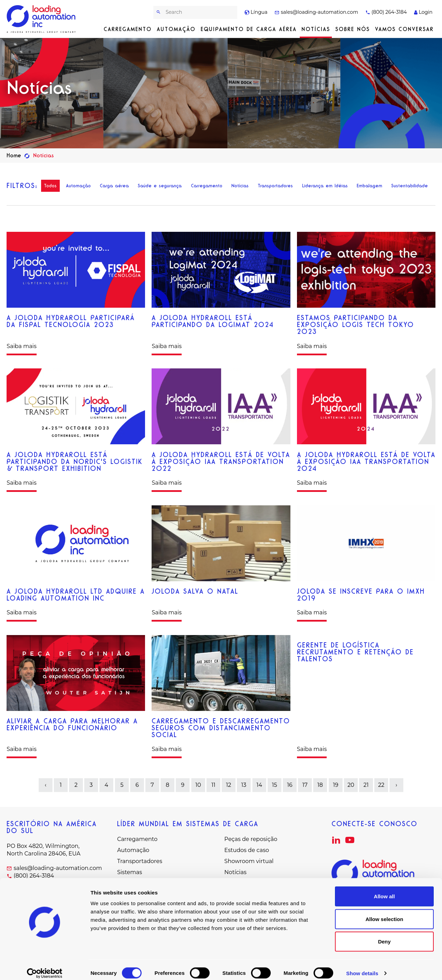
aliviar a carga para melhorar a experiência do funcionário (72, 724)
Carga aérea (114, 186)
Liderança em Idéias (325, 186)
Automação (176, 29)
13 (244, 785)
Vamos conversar (404, 29)
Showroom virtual (249, 861)
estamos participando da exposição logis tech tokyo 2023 (355, 325)
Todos (50, 186)
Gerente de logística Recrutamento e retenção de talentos (355, 652)
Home (14, 155)
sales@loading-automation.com (316, 12)
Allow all (385, 889)
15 (274, 785)
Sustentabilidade (410, 186)
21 (366, 785)
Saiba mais (22, 346)
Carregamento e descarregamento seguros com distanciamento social (221, 728)
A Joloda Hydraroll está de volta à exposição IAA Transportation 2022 (221, 462)
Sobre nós (353, 29)
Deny (385, 935)
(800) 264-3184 (386, 12)
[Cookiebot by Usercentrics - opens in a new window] (45, 967)
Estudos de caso (247, 850)
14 (259, 785)
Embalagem (369, 186)
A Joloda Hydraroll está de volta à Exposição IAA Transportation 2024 (366, 462)
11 (213, 785)
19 (336, 785)
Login (423, 12)
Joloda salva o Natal (195, 591)
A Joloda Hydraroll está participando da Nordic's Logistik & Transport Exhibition (75, 462)
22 (381, 785)
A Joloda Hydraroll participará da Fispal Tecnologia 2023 (71, 321)
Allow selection (384, 912)
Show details (362, 966)
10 (198, 785)
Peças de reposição (251, 839)
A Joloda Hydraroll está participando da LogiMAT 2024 (213, 321)
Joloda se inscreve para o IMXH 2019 (361, 595)
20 (351, 785)
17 (305, 785)
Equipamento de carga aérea (249, 29)
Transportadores (275, 186)
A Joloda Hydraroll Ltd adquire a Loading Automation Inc (76, 595)
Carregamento (128, 29)
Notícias (316, 29)
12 (229, 785)
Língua (256, 12)
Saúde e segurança (160, 186)
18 (320, 785)
